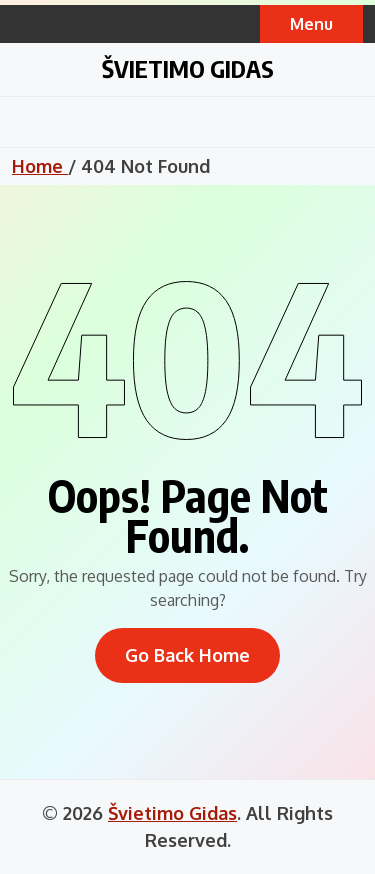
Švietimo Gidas (188, 68)
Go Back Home (187, 655)
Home (40, 166)
